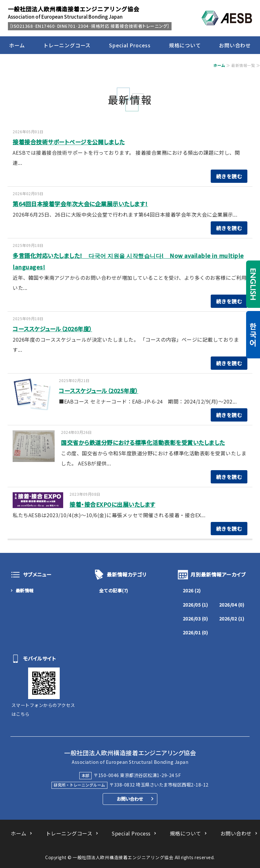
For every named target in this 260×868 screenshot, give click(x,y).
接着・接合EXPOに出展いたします (112, 504)
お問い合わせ (235, 45)
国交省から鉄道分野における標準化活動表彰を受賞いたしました (143, 442)
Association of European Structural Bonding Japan (74, 12)
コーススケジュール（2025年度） (99, 391)
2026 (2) (192, 590)
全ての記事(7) (114, 590)
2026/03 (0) (196, 619)
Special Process (130, 45)
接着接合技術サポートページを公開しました (69, 142)
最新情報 (25, 590)
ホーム (17, 45)
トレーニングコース (67, 45)
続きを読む (229, 176)
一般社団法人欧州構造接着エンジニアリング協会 (123, 857)
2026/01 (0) (196, 632)
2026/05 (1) (196, 605)
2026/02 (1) (232, 619)
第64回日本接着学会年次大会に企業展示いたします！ (80, 204)
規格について (185, 45)
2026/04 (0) (232, 605)
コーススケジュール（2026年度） (52, 329)
